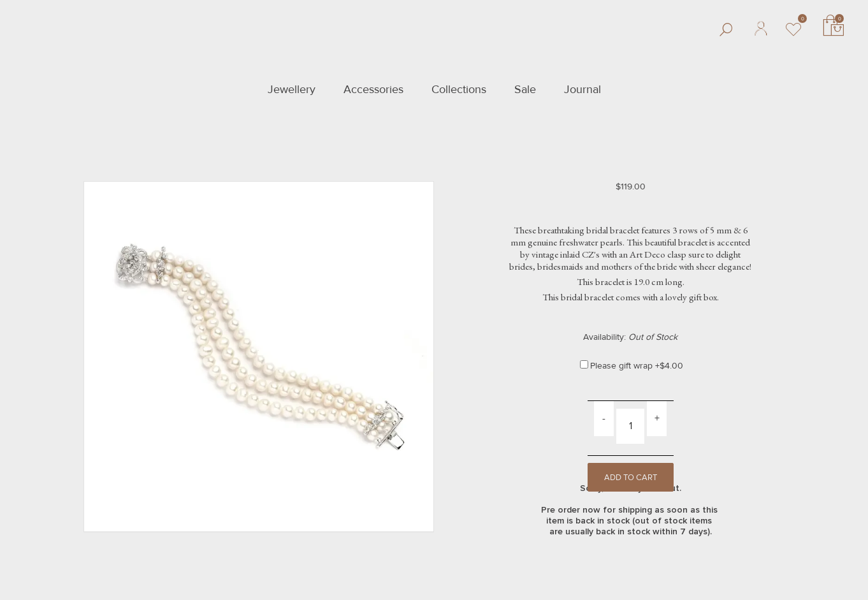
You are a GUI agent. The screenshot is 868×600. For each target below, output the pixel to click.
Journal (582, 89)
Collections (459, 89)
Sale (525, 89)
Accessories (373, 89)
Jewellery (292, 89)
